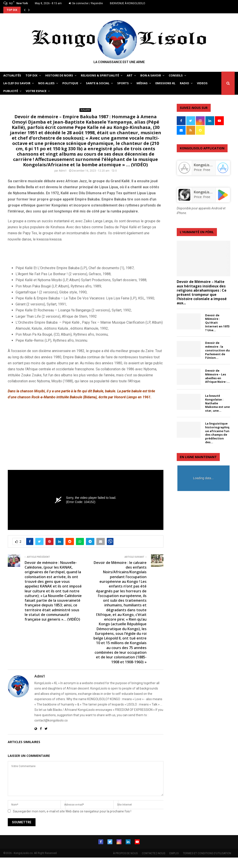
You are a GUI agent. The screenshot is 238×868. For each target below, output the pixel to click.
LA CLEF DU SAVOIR (17, 83)
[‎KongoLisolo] (184, 172)
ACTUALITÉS (12, 75)
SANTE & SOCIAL (98, 83)
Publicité (11, 91)
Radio (184, 83)
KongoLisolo (204, 192)
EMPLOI (174, 853)
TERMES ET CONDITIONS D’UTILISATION (207, 853)
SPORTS (123, 83)
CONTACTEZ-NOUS (154, 853)
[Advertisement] (60, 253)
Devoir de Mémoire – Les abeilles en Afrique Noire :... (217, 376)
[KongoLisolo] (184, 200)
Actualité (85, 110)
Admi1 (63, 171)
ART (130, 75)
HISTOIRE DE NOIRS (59, 75)
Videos (202, 83)
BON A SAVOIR (151, 75)
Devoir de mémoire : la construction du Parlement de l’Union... (217, 350)
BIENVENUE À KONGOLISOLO (128, 3)
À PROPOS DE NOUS (125, 853)
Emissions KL (165, 83)
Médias (142, 83)
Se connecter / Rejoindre (86, 3)
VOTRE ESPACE (36, 91)
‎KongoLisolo (204, 165)
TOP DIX (32, 75)
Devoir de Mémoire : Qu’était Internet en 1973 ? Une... (217, 323)
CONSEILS (176, 75)
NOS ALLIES (46, 83)
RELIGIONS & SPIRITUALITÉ (100, 75)
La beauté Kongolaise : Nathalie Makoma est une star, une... (217, 403)
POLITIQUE (70, 83)
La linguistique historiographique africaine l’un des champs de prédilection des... (217, 433)
